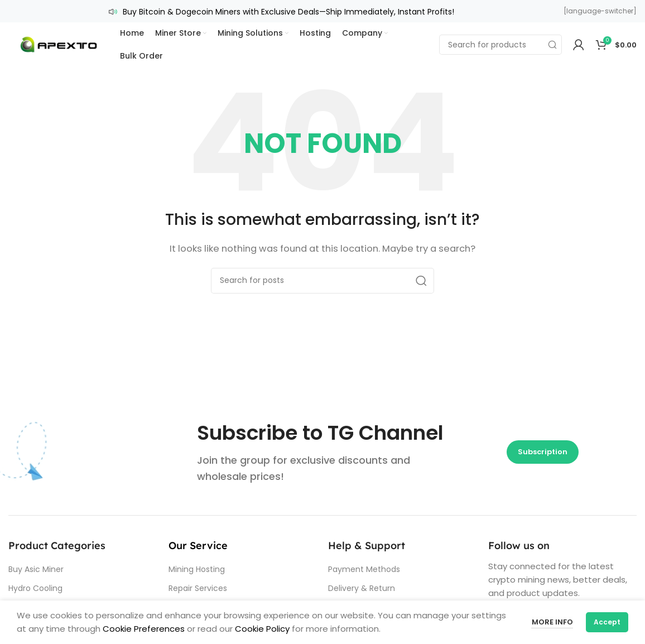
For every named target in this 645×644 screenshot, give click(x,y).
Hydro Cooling (35, 588)
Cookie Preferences (143, 629)
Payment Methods (364, 569)
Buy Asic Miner (36, 569)
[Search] (500, 45)
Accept (607, 622)
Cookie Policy (262, 629)
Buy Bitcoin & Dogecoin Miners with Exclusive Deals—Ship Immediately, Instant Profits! (288, 12)
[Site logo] (59, 44)
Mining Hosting (197, 569)
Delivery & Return (362, 588)
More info (552, 622)
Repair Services (198, 588)
